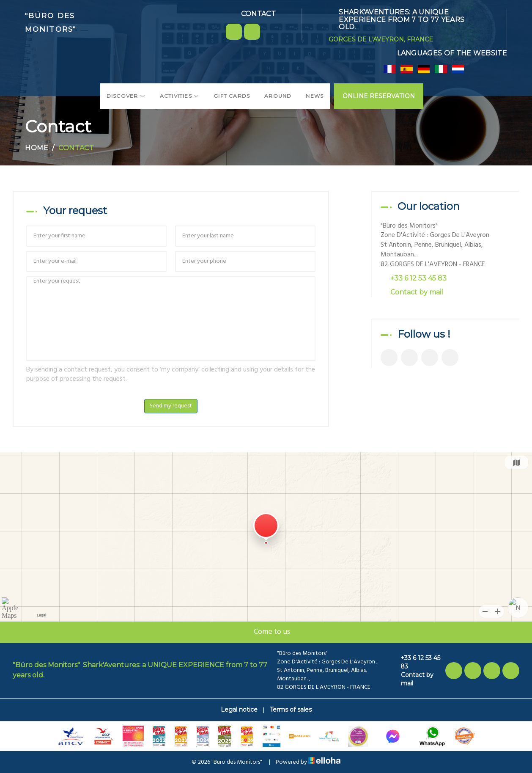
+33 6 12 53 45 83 (415, 662)
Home (37, 148)
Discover (126, 96)
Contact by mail (417, 292)
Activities (180, 96)
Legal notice (239, 710)
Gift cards (232, 96)
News (315, 96)
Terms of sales (291, 710)
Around (278, 96)
